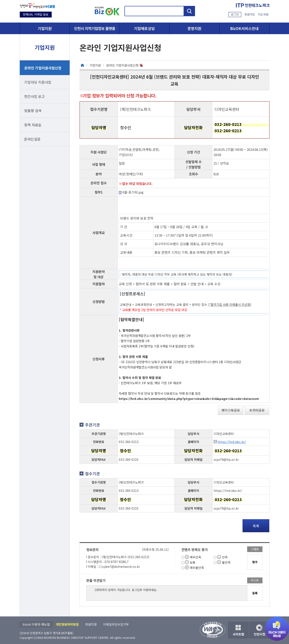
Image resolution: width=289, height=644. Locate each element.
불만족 (226, 562)
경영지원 (194, 28)
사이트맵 (238, 634)
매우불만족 (197, 568)
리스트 (255, 580)
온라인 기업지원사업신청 (43, 68)
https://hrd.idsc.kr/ (232, 442)
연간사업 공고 (34, 96)
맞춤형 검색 (33, 111)
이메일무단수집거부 (116, 624)
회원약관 (91, 624)
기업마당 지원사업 (38, 82)
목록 (256, 526)
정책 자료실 (33, 125)
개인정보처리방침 (67, 624)
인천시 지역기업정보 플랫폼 (95, 28)
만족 (225, 557)
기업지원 (45, 28)
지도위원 (263, 14)
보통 (193, 562)
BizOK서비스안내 (244, 28)
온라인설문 (32, 139)
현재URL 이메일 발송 (36, 14)
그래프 (255, 549)
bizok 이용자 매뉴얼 (36, 624)
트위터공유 (257, 410)
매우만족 (195, 557)
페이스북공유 (231, 410)
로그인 (235, 14)
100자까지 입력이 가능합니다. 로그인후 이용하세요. (167, 593)
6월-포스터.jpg (131, 192)
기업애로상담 (144, 28)
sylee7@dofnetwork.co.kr (121, 567)
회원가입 (250, 14)
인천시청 (259, 634)
